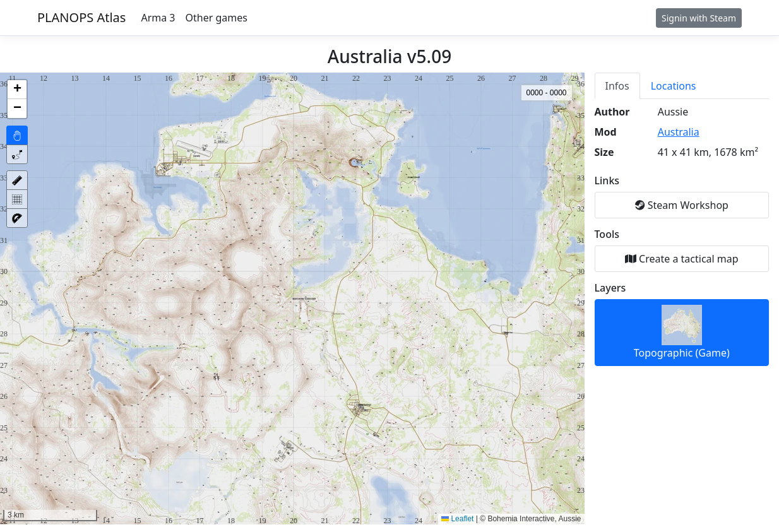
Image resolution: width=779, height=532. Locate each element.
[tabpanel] (682, 235)
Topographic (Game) (682, 332)
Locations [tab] (674, 86)
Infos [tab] (617, 86)
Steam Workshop (682, 205)
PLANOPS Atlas (81, 17)
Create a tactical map (682, 259)
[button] (17, 90)
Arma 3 (158, 18)
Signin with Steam (699, 18)
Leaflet (457, 519)
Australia (679, 132)
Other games (217, 18)
